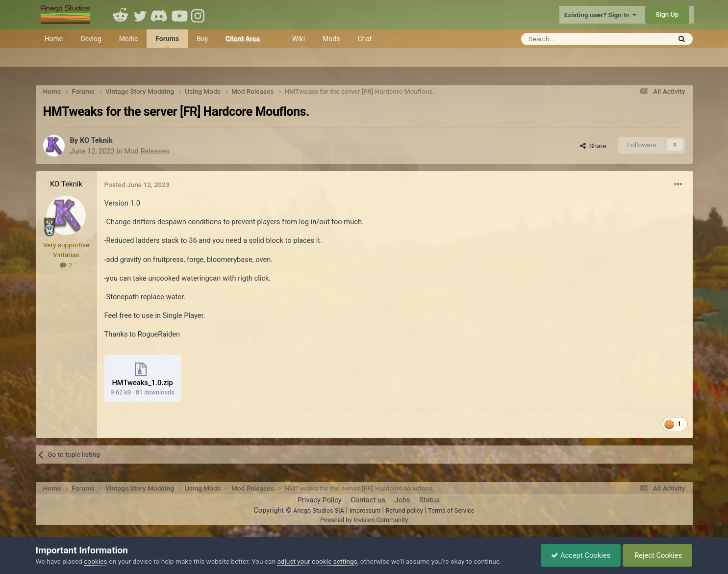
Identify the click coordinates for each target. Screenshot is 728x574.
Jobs (402, 500)
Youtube (179, 15)
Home (54, 39)
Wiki (299, 39)
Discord (160, 15)
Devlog (91, 39)
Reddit (121, 15)
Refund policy (404, 510)
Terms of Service (451, 510)
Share (593, 146)
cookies (95, 561)
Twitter (140, 15)
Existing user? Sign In (600, 15)
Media (129, 39)
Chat (364, 39)
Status (429, 500)
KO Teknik (96, 140)
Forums (167, 41)
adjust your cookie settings (317, 561)
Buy (202, 39)
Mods (331, 39)
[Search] (572, 39)
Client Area (243, 39)
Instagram (199, 15)
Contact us (368, 500)
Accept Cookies (581, 555)
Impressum (365, 510)
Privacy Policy (319, 500)
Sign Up (667, 14)
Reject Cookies (658, 555)
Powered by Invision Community (364, 520)
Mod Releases (147, 151)
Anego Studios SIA (319, 510)
